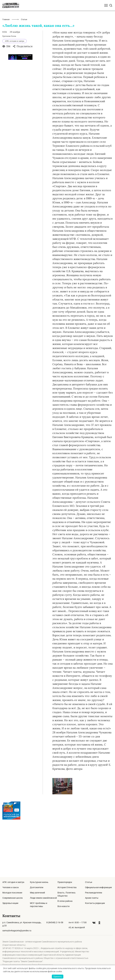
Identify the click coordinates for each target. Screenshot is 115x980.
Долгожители (37, 887)
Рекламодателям (94, 893)
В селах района (65, 901)
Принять (58, 977)
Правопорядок (65, 882)
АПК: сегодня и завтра (13, 882)
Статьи (89, 882)
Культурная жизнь (39, 882)
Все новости (63, 906)
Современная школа (13, 898)
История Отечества (67, 887)
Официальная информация (98, 887)
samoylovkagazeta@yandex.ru (17, 931)
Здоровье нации (10, 903)
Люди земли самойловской (43, 898)
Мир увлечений (37, 893)
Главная (6, 77)
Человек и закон (11, 887)
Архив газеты (92, 898)
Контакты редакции (95, 903)
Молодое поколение (12, 893)
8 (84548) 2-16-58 (55, 922)
